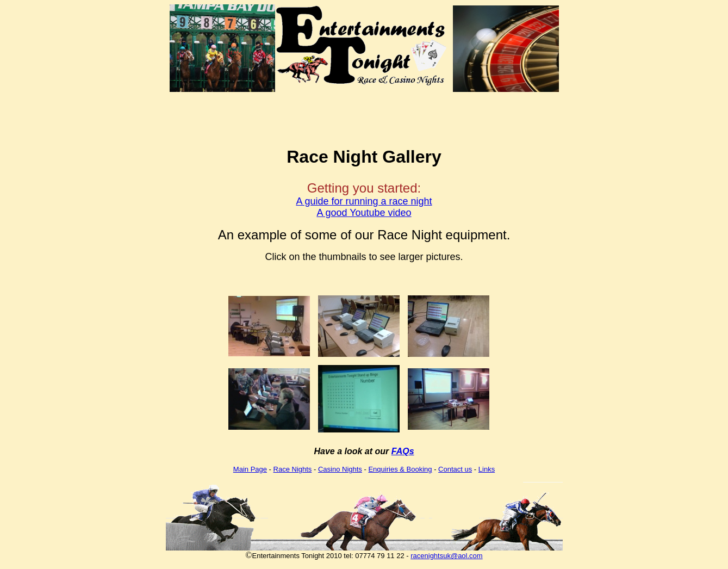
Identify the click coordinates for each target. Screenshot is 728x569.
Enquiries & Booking (400, 469)
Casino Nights (340, 469)
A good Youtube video (364, 213)
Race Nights (293, 469)
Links (487, 469)
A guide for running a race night (364, 201)
